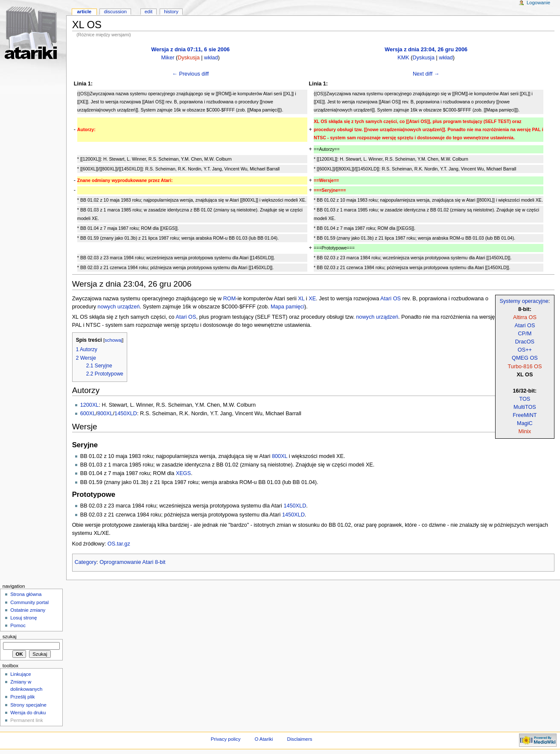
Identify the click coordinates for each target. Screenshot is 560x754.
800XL (105, 414)
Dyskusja (188, 58)
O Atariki (264, 739)
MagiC (525, 423)
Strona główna (26, 594)
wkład (211, 58)
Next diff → (426, 74)
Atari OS (525, 326)
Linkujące (20, 674)
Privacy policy (226, 739)
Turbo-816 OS (525, 367)
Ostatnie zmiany (28, 610)
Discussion (115, 12)
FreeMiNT (525, 415)
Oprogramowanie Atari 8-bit (132, 562)
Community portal (29, 602)
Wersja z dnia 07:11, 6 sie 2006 (190, 50)
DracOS (525, 342)
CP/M (525, 334)
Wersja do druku (28, 713)
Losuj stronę (23, 618)
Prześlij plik (22, 697)
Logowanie (538, 3)
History (171, 12)
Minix (525, 431)
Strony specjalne (28, 705)
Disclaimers (299, 739)
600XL (88, 414)
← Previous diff (190, 74)
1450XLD (126, 414)
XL (301, 299)
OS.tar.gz (119, 544)
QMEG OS (525, 358)
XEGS (183, 473)
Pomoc (18, 625)
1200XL (90, 405)
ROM (230, 299)
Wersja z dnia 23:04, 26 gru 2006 (426, 50)
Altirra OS (525, 317)
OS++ (525, 350)
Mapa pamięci (287, 307)
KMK (403, 58)
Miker (168, 58)
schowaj (113, 340)
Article (84, 12)
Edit (149, 12)
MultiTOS (525, 407)
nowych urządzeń (119, 307)
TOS (525, 399)
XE (312, 299)
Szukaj (10, 637)
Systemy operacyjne (524, 301)
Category (86, 562)
